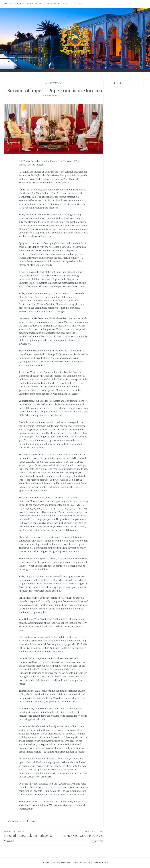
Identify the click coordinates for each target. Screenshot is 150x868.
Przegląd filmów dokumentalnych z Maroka (29, 836)
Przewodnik (34, 4)
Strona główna (14, 4)
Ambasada (78, 4)
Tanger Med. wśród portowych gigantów (79, 836)
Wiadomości (54, 83)
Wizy (65, 4)
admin (33, 821)
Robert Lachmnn (100, 863)
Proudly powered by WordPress (56, 863)
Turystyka (53, 4)
